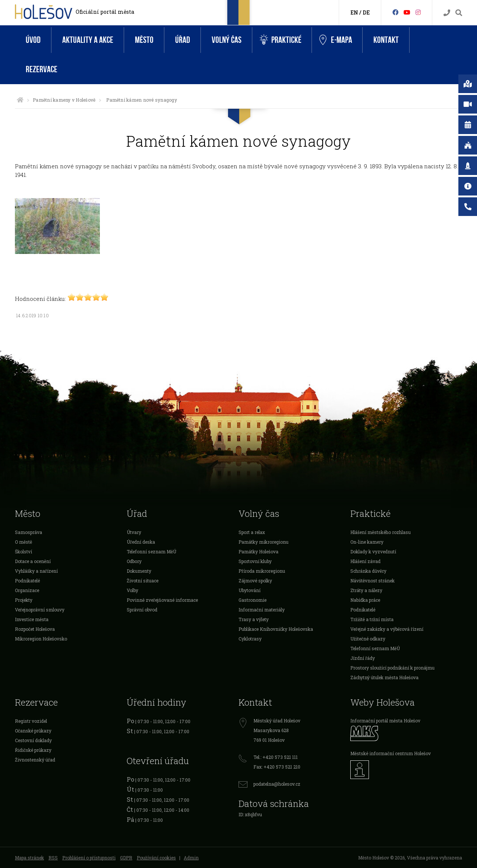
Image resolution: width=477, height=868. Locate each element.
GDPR (126, 858)
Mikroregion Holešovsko (41, 639)
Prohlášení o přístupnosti (89, 858)
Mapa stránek (29, 858)
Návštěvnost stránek (372, 581)
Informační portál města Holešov (385, 721)
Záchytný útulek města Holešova (384, 677)
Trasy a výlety (254, 619)
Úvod (33, 40)
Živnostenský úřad (35, 760)
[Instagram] (418, 12)
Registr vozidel (31, 721)
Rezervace (42, 69)
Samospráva (29, 532)
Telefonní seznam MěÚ (151, 551)
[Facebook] (395, 12)
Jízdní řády (363, 658)
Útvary (134, 532)
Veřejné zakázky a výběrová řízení (387, 629)
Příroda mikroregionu (262, 571)
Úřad (183, 40)
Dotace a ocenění (33, 561)
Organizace (27, 590)
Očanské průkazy (33, 731)
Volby (132, 590)
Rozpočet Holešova (35, 629)
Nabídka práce (365, 600)
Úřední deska (141, 542)
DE (366, 12)
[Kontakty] (447, 13)
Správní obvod (142, 610)
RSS (53, 858)
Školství (23, 551)
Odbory (134, 561)
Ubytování (249, 590)
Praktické (281, 40)
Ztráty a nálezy (366, 590)
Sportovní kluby (255, 561)
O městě (23, 542)
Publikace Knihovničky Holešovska (276, 629)
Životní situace (143, 581)
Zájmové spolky (255, 581)
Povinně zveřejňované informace (162, 600)
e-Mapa (336, 40)
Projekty (24, 600)
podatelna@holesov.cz (277, 784)
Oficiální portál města (105, 12)
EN (354, 12)
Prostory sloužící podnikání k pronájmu (392, 668)
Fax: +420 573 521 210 (277, 767)
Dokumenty (139, 571)
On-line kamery (367, 542)
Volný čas (227, 40)
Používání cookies (156, 858)
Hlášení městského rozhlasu (380, 532)
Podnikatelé (27, 581)
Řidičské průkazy (33, 750)
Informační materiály (262, 610)
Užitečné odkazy (368, 639)
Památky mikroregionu (263, 542)
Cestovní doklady (33, 740)
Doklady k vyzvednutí (373, 551)
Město (144, 40)
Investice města (32, 619)
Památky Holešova (258, 551)
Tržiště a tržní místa (372, 619)
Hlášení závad (365, 561)
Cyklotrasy (250, 639)
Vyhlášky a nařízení (36, 571)
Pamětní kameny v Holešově (64, 100)
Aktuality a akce (88, 40)
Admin (191, 858)
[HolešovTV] (407, 12)
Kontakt (386, 40)
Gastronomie (252, 600)
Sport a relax (252, 532)
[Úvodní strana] (20, 100)
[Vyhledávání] (459, 13)
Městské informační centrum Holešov (391, 753)
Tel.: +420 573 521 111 (276, 757)
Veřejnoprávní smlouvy (40, 610)
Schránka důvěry (368, 571)
